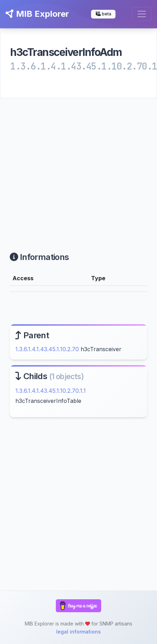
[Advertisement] (65, 167)
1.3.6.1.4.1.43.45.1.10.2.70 (47, 349)
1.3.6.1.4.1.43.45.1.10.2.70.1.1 (51, 391)
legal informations (78, 632)
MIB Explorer (37, 14)
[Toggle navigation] (142, 14)
